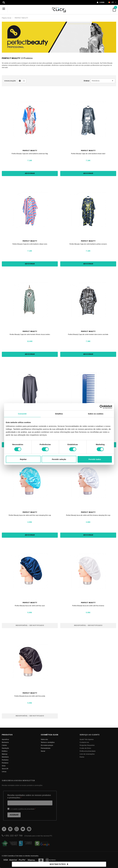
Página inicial (7, 18)
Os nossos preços (47, 745)
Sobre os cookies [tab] (96, 414)
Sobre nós (44, 739)
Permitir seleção (59, 459)
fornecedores (46, 748)
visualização (10, 81)
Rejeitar (23, 459)
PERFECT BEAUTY (21, 18)
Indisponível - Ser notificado (30, 625)
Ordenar (87, 81)
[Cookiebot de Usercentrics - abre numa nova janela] (101, 407)
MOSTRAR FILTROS (59, 864)
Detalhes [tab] (59, 414)
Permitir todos (95, 459)
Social (43, 751)
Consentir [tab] (22, 414)
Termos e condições (48, 742)
